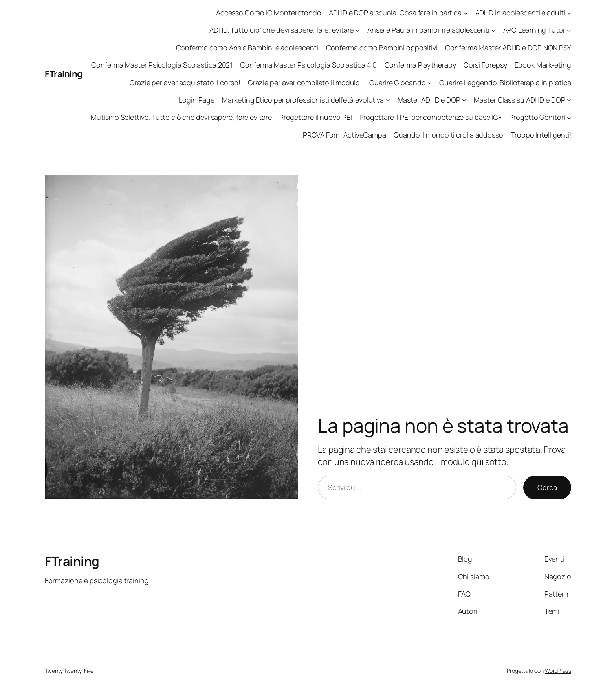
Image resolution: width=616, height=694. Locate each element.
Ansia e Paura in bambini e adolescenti (428, 30)
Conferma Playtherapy (420, 65)
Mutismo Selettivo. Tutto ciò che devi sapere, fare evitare (181, 117)
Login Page (197, 100)
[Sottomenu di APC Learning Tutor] (569, 30)
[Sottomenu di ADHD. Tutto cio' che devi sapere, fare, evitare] (358, 30)
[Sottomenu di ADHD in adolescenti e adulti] (569, 13)
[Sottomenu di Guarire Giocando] (430, 83)
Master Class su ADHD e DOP (519, 100)
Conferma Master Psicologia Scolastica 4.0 (308, 65)
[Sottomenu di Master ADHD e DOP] (464, 100)
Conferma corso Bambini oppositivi (382, 48)
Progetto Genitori (537, 117)
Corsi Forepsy (485, 65)
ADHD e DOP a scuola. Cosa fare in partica (395, 13)
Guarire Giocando (397, 83)
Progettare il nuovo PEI (316, 117)
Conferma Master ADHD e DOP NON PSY (508, 48)
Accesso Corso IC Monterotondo (269, 13)
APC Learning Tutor (534, 30)
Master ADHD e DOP (429, 100)
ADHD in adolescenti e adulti (520, 13)
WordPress (558, 671)
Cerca (547, 487)
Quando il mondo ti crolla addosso (448, 135)
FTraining (64, 74)
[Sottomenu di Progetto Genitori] (569, 117)
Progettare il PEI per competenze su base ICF (431, 117)
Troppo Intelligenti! (541, 135)
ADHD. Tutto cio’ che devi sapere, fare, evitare (281, 30)
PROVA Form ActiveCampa (345, 135)
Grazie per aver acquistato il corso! (185, 83)
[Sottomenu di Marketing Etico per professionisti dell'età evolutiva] (388, 100)
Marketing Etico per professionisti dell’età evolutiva (303, 100)
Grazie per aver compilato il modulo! (305, 83)
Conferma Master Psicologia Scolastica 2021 (162, 65)
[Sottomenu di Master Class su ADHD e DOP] (569, 100)
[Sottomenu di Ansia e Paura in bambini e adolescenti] (494, 30)
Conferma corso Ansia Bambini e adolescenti (247, 48)
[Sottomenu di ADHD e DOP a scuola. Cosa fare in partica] (466, 13)
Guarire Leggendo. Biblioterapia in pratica (505, 83)
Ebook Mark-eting (543, 65)
